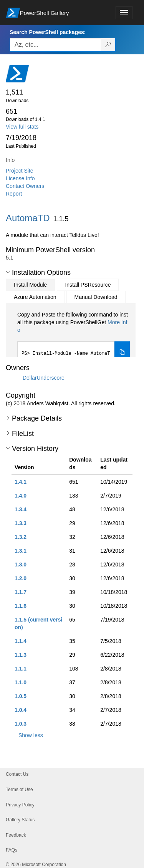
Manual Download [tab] (96, 297)
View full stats (22, 127)
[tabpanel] (74, 338)
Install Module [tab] (30, 285)
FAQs (12, 850)
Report (14, 194)
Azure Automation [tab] (35, 297)
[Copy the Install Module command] (122, 353)
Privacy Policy (20, 805)
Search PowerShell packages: (48, 32)
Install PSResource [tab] (88, 285)
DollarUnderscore (44, 378)
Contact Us (17, 774)
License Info (20, 178)
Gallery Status (20, 820)
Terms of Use (19, 790)
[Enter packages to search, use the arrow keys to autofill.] (55, 45)
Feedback (16, 835)
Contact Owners (25, 186)
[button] (8, 272)
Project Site (20, 171)
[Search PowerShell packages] (108, 45)
